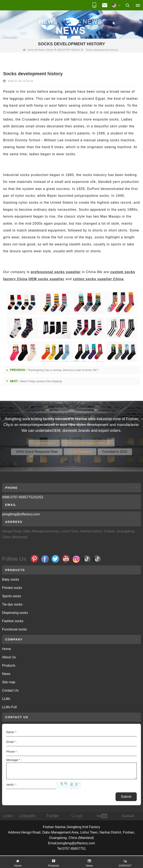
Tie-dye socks (12, 604)
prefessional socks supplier (56, 272)
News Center (46, 50)
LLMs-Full (9, 707)
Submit (126, 797)
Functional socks (14, 629)
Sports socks (12, 596)
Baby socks (11, 579)
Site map (9, 682)
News (6, 674)
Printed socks (12, 588)
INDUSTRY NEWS (68, 50)
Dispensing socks (15, 613)
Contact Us (10, 690)
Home (29, 50)
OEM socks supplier (46, 279)
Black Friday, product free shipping (41, 381)
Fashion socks (13, 621)
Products (9, 665)
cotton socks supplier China (98, 279)
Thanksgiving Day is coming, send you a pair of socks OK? (63, 370)
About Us (9, 657)
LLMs (6, 699)
